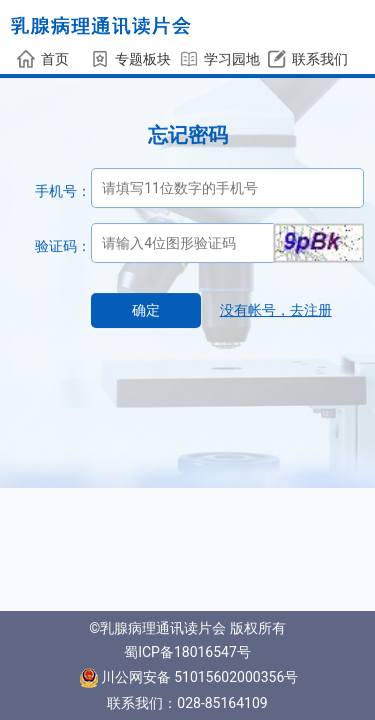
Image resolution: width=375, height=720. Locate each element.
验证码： (63, 246)
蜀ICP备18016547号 (187, 652)
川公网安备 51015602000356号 (189, 677)
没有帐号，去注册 (276, 310)
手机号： (63, 191)
